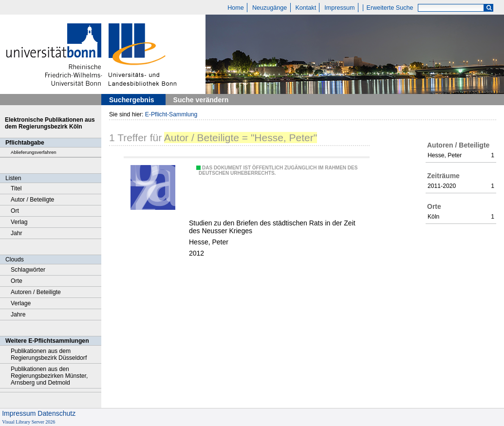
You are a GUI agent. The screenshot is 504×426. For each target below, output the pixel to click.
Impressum (339, 8)
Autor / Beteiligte (32, 200)
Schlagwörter (28, 270)
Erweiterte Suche (390, 8)
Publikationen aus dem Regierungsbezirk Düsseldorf (49, 354)
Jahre (18, 315)
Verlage (21, 303)
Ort (15, 211)
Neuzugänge (270, 8)
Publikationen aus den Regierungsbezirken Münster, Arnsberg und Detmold (49, 376)
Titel (16, 188)
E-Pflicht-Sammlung (171, 114)
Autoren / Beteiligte (36, 292)
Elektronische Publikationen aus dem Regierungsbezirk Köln (50, 123)
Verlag (19, 222)
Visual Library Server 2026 (28, 422)
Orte (17, 281)
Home (236, 8)
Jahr (17, 233)
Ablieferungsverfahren (34, 152)
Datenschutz (56, 413)
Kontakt (306, 8)
